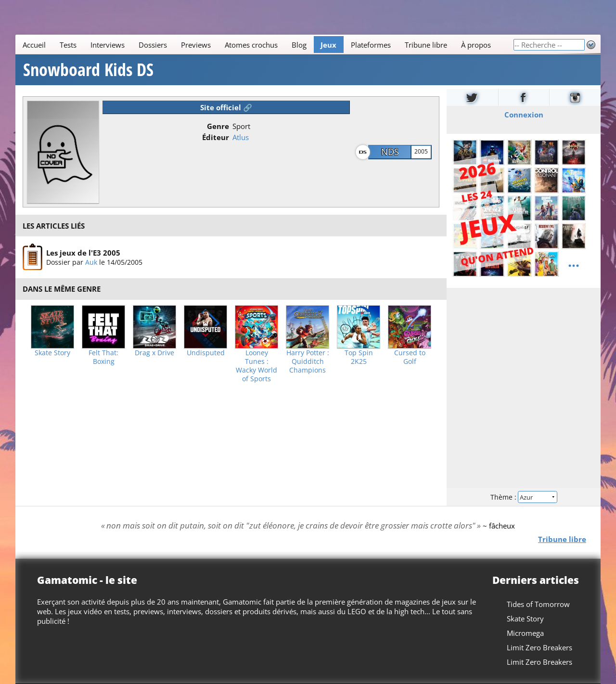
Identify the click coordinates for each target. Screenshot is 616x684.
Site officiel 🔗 (226, 107)
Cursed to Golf (410, 357)
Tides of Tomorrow (538, 604)
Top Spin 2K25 (359, 357)
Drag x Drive (154, 353)
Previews (196, 45)
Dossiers (153, 45)
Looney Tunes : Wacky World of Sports (257, 366)
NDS (390, 152)
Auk (91, 262)
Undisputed (206, 353)
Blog (299, 45)
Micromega (525, 633)
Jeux (328, 45)
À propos (476, 45)
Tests (68, 45)
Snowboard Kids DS (88, 70)
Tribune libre (426, 45)
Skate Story (52, 353)
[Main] (264, 45)
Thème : (524, 497)
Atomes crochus (251, 45)
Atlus (241, 137)
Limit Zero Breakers (539, 647)
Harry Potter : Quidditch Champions (308, 361)
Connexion (524, 115)
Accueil (34, 45)
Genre (218, 126)
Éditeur (216, 137)
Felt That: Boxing (103, 357)
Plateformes (371, 45)
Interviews (108, 45)
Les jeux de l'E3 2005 (83, 253)
